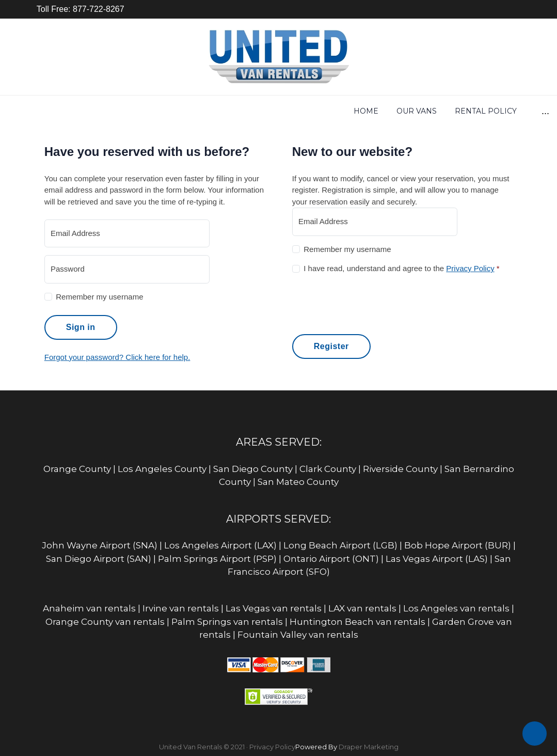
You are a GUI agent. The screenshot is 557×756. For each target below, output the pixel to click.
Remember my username (99, 297)
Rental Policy (210, 111)
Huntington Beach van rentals (357, 622)
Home (90, 111)
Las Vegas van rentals (274, 608)
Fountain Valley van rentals (298, 635)
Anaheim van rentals (89, 608)
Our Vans (140, 111)
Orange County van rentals (105, 622)
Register (331, 346)
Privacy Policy (470, 268)
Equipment (365, 111)
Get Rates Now (291, 111)
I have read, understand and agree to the (401, 268)
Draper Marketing (369, 747)
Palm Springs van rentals (227, 622)
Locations (494, 111)
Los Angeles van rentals (456, 608)
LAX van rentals (362, 608)
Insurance (431, 111)
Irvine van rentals (181, 608)
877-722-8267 (98, 9)
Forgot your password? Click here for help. (117, 357)
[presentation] (371, 303)
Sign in (81, 327)
